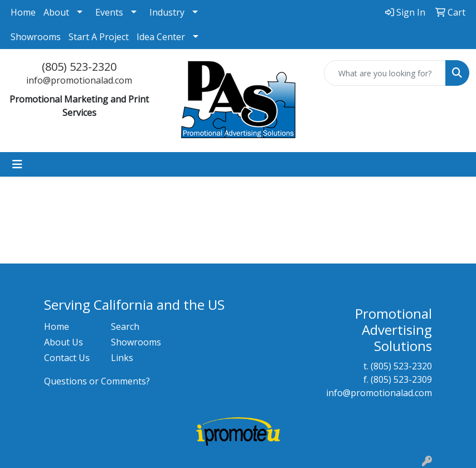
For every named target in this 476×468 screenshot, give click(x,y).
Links (122, 358)
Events (109, 12)
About (56, 12)
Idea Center (161, 37)
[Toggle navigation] (17, 164)
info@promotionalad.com (79, 80)
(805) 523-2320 (79, 67)
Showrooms (36, 37)
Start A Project (99, 37)
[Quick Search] (385, 73)
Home (23, 12)
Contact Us (67, 358)
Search (125, 326)
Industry (167, 12)
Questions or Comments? (97, 381)
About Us (64, 342)
